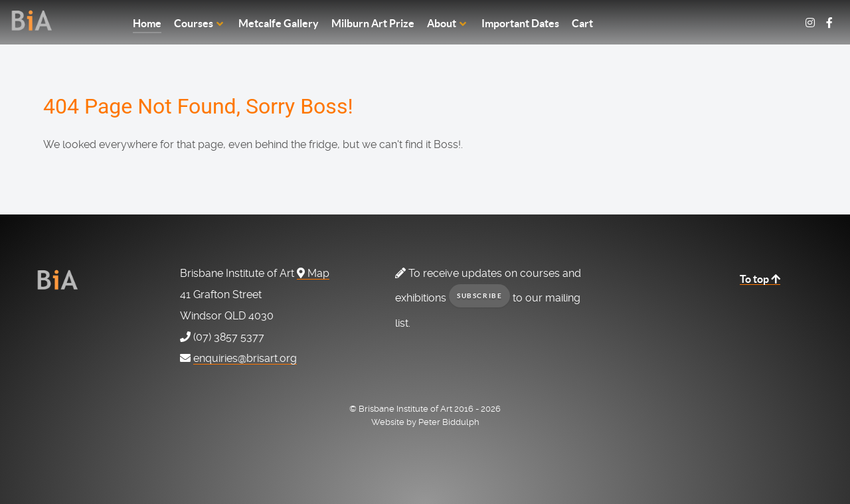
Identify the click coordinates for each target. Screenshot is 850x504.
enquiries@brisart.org (245, 358)
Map (313, 273)
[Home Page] (64, 20)
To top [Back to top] (760, 279)
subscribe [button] (479, 296)
